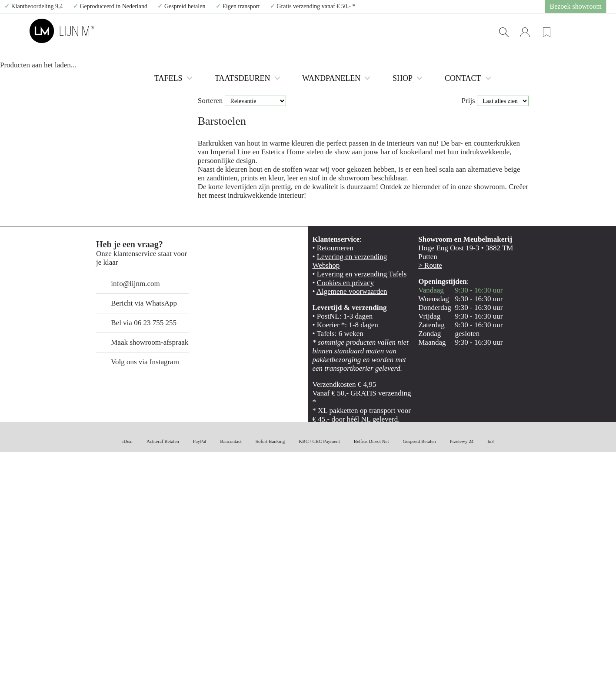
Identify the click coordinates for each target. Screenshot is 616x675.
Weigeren (543, 620)
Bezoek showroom (582, 7)
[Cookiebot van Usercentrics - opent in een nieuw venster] (56, 658)
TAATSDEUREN (300, 31)
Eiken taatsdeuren (107, 143)
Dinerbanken (106, 88)
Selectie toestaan (544, 594)
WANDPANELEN (365, 31)
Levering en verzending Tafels (350, 490)
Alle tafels (103, 52)
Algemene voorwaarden (343, 508)
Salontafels (104, 98)
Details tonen (470, 658)
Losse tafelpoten (110, 125)
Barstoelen (103, 79)
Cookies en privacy (337, 499)
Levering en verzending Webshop (354, 481)
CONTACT (470, 31)
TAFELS (243, 31)
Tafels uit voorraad (112, 61)
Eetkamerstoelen (110, 70)
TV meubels (105, 107)
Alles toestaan (543, 569)
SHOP (421, 31)
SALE (93, 152)
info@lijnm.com (122, 499)
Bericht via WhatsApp (127, 519)
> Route (426, 481)
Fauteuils (102, 116)
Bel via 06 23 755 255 (129, 538)
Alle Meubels (106, 134)
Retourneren (330, 472)
